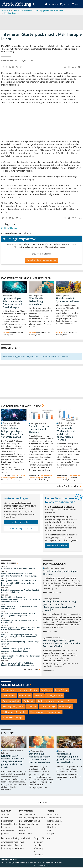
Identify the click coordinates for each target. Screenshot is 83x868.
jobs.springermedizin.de (12, 849)
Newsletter (52, 828)
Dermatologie (9, 696)
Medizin (5, 818)
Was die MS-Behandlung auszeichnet (36, 302)
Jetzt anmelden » (21, 523)
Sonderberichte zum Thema (21, 406)
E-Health (38, 696)
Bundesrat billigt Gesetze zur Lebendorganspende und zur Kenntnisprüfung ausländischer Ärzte (21, 600)
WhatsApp (39, 849)
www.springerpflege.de (12, 846)
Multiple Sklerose (9, 229)
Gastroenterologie (11, 702)
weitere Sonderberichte (69, 487)
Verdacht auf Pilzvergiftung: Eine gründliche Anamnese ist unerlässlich (69, 759)
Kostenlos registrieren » (21, 529)
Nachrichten (9, 564)
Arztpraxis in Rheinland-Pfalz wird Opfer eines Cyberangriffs (20, 658)
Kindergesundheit (46, 702)
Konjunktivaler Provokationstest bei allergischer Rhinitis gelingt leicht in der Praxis (13, 762)
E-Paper (51, 834)
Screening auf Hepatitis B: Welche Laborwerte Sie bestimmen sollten (40, 759)
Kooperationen (8, 831)
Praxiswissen (7, 822)
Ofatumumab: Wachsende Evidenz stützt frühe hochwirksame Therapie (67, 435)
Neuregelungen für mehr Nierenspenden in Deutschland (19, 622)
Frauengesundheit (54, 696)
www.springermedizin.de (13, 843)
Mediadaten (53, 815)
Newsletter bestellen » (57, 546)
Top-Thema (46, 691)
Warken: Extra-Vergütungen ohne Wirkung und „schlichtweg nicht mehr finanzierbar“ (19, 636)
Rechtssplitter (37, 713)
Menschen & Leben (67, 702)
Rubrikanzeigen (54, 822)
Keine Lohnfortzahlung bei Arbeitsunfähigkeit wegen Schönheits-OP (20, 592)
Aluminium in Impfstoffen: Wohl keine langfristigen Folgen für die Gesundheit (18, 665)
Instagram (39, 843)
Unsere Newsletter (15, 685)
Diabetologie (25, 696)
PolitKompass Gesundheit (15, 713)
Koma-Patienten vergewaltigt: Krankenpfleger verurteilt (20, 643)
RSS (49, 831)
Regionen (6, 828)
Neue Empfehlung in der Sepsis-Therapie (18, 569)
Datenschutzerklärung (29, 822)
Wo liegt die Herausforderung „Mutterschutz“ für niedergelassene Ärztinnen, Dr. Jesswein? (60, 607)
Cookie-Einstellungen (29, 825)
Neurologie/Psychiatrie (13, 707)
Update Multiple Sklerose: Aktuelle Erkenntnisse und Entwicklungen (12, 303)
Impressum (24, 828)
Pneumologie (65, 707)
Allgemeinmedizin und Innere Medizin (20, 691)
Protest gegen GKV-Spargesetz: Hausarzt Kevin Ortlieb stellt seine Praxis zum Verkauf (21, 629)
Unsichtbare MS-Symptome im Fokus (67, 301)
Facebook (38, 855)
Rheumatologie (54, 713)
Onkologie (32, 707)
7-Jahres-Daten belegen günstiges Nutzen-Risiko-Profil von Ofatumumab (12, 433)
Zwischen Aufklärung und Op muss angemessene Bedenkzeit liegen (16, 651)
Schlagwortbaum (27, 815)
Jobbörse (5, 834)
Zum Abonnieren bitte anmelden (41, 261)
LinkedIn (38, 846)
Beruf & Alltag (62, 691)
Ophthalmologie (48, 707)
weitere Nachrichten (32, 670)
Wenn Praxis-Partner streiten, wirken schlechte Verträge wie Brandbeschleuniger (19, 575)
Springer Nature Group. (53, 863)
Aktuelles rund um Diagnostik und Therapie (39, 430)
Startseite (6, 815)
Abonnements (54, 825)
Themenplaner (54, 818)
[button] (75, 5)
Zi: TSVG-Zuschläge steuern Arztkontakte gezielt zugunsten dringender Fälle (18, 615)
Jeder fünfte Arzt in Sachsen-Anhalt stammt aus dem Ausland (19, 608)
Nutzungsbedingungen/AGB (32, 818)
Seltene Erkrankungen (13, 718)
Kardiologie (29, 702)
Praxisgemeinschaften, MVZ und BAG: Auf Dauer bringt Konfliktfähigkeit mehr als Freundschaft (18, 584)
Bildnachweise (26, 834)
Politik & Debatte (9, 825)
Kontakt (23, 831)
